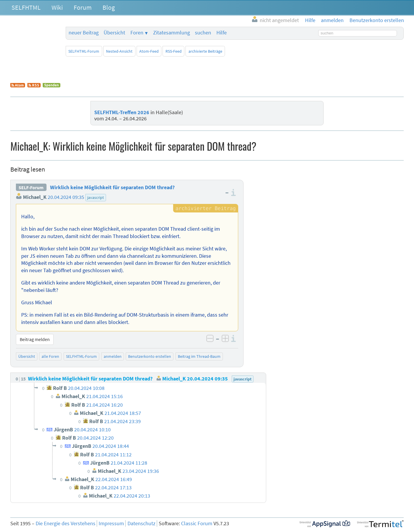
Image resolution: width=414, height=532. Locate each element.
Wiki (57, 7)
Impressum (111, 523)
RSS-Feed (174, 51)
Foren (137, 33)
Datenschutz (141, 523)
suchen (203, 33)
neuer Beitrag (84, 33)
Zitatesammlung (172, 33)
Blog (109, 7)
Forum (83, 7)
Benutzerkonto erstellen (150, 356)
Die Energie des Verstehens (66, 523)
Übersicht (114, 33)
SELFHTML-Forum (84, 51)
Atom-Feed (149, 51)
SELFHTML (26, 7)
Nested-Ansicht (119, 51)
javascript (96, 197)
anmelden (113, 356)
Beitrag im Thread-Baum (199, 356)
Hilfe (222, 33)
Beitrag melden (35, 339)
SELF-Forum (31, 187)
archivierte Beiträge (205, 51)
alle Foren (50, 356)
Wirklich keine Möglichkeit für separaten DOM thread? (112, 187)
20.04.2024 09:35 (66, 197)
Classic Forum (197, 523)
